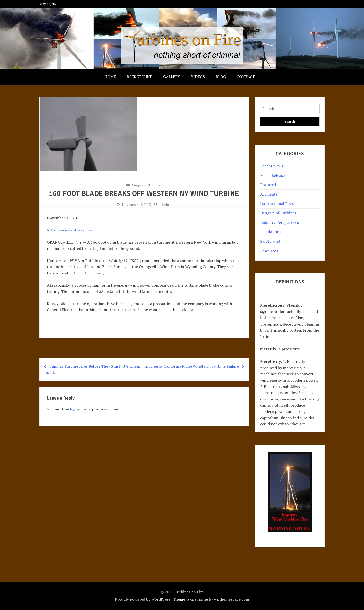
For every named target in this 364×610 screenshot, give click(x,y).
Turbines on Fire (189, 592)
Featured (268, 185)
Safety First (270, 241)
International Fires (277, 204)
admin (164, 205)
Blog (221, 77)
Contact (246, 77)
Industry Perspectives (279, 222)
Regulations (271, 232)
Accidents (269, 194)
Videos (198, 77)
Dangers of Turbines (146, 185)
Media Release (272, 175)
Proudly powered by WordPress (143, 599)
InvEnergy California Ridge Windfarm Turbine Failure (192, 366)
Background (140, 77)
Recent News (272, 166)
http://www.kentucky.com (70, 230)
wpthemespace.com (232, 599)
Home (110, 77)
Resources (269, 251)
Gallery (172, 77)
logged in (78, 409)
